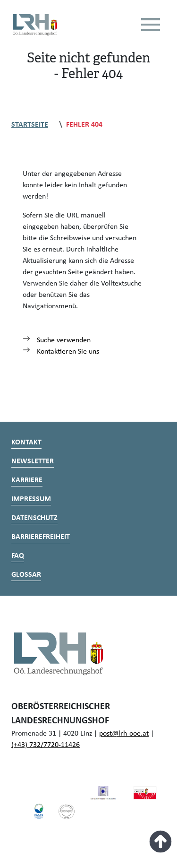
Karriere (27, 480)
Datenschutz (34, 518)
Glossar (26, 575)
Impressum (31, 499)
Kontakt (26, 443)
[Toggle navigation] (151, 25)
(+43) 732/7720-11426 (46, 745)
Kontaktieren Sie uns (61, 352)
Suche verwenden (57, 340)
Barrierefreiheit (41, 537)
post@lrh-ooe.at (124, 734)
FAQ (18, 556)
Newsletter (33, 461)
